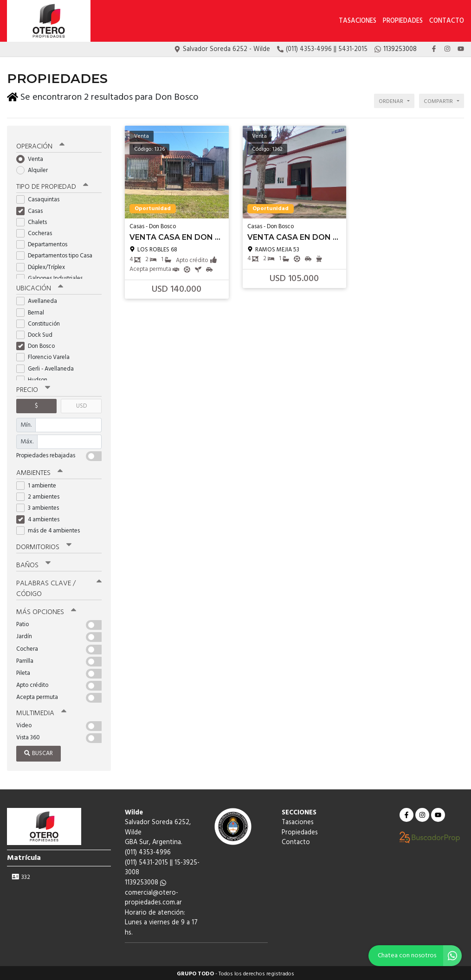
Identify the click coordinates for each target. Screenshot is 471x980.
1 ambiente (39, 484)
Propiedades (403, 21)
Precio (33, 389)
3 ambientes (41, 506)
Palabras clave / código (59, 587)
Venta (33, 157)
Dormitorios (44, 545)
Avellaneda (40, 300)
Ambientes (39, 471)
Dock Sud (37, 333)
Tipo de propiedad (52, 186)
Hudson (35, 378)
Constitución (41, 322)
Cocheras (37, 232)
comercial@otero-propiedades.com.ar (153, 896)
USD (81, 404)
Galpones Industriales (52, 277)
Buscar (39, 752)
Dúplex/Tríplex (44, 266)
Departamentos (45, 243)
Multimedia (41, 711)
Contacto (447, 21)
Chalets (35, 221)
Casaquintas (41, 198)
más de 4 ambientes (51, 529)
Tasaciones (358, 21)
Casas (32, 209)
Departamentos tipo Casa (57, 254)
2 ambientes (41, 495)
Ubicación (40, 287)
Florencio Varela (46, 356)
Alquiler (35, 169)
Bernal (33, 311)
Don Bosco (39, 344)
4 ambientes (41, 518)
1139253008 (145, 881)
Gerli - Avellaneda (48, 367)
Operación (40, 145)
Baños (33, 564)
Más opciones (46, 610)
